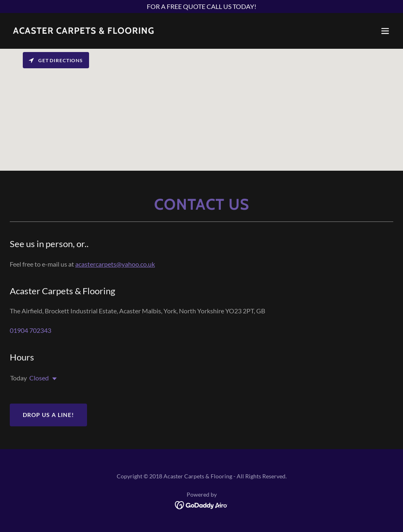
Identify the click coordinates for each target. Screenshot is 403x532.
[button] (385, 31)
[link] (84, 31)
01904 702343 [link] (30, 330)
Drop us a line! (48, 415)
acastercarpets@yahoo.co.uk (115, 264)
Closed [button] (39, 378)
